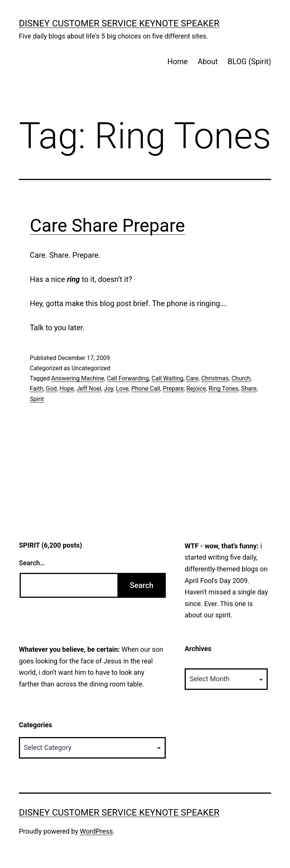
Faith (36, 389)
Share (249, 389)
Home (177, 62)
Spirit (37, 399)
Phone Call (146, 389)
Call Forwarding (128, 378)
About (207, 62)
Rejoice (196, 389)
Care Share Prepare (107, 225)
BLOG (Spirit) (249, 62)
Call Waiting (167, 378)
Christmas (215, 378)
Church (241, 378)
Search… (32, 563)
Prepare (173, 389)
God (51, 389)
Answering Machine (78, 378)
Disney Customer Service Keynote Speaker (119, 23)
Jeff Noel (89, 389)
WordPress (96, 831)
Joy (109, 389)
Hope (67, 389)
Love (122, 389)
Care (192, 378)
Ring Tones (224, 389)
